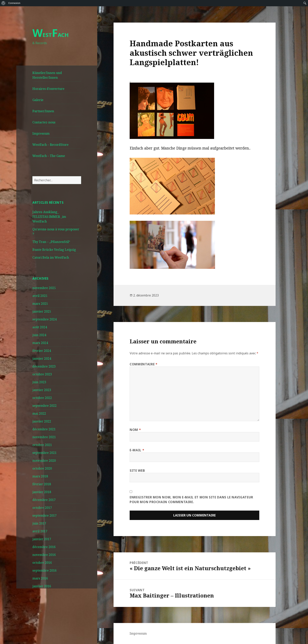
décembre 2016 (44, 547)
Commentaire (143, 364)
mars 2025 (40, 304)
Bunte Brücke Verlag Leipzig (54, 250)
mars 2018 (40, 476)
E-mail (137, 450)
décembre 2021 (44, 429)
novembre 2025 (44, 288)
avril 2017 (40, 531)
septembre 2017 (44, 515)
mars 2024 (40, 343)
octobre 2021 (42, 445)
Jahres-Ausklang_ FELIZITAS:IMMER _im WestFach (49, 217)
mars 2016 (40, 578)
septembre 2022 (44, 406)
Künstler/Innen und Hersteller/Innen (47, 75)
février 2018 (42, 484)
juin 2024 (39, 335)
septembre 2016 (44, 570)
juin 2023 (39, 382)
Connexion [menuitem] (14, 3)
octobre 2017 (42, 508)
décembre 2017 (44, 500)
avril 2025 (40, 296)
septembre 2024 (44, 319)
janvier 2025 (42, 311)
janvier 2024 (42, 358)
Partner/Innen (43, 111)
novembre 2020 (44, 461)
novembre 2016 (44, 555)
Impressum (41, 133)
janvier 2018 (42, 492)
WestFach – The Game (49, 156)
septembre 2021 (44, 453)
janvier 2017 (42, 539)
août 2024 (40, 327)
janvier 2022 (42, 421)
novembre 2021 (44, 437)
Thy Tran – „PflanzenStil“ (51, 242)
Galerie (38, 100)
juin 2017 (39, 523)
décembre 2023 (44, 366)
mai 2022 (39, 413)
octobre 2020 (42, 468)
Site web (137, 471)
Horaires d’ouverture (48, 89)
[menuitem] (3, 3)
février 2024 (42, 351)
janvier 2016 (42, 586)
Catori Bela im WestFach (51, 257)
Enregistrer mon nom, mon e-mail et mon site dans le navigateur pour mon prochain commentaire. (191, 500)
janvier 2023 (42, 390)
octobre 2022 (42, 398)
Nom (135, 430)
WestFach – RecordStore (50, 145)
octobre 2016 (42, 563)
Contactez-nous (44, 122)
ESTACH (50, 35)
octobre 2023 (42, 374)
